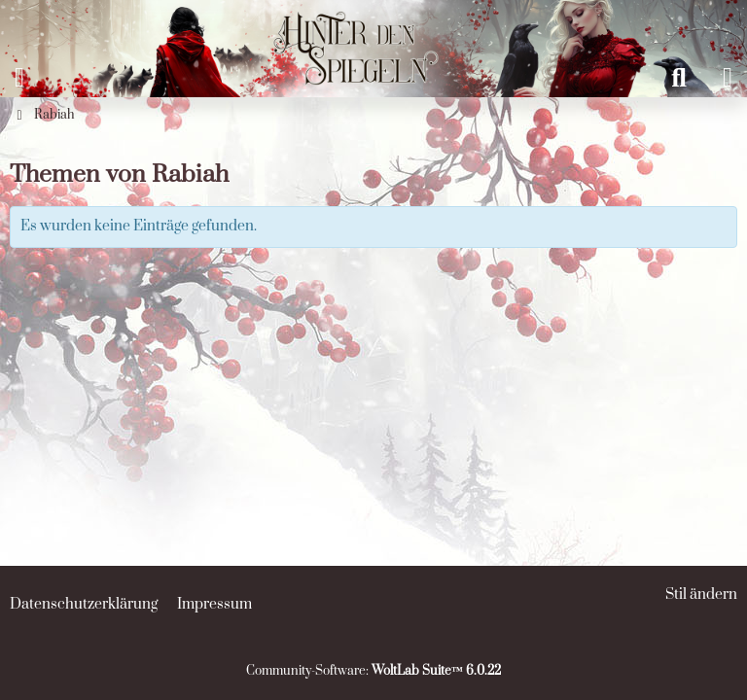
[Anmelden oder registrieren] (728, 78)
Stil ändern (701, 595)
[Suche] (679, 78)
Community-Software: (373, 671)
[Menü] (19, 78)
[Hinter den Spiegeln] (349, 19)
